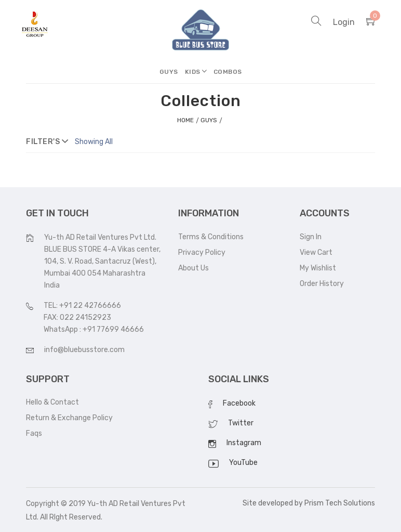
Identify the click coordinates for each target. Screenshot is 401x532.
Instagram (244, 443)
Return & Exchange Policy (69, 418)
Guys (169, 72)
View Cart (316, 252)
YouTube (243, 463)
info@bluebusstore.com (84, 350)
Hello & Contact (52, 402)
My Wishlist (318, 268)
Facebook (239, 403)
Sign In (311, 237)
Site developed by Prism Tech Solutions (309, 503)
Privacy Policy (202, 252)
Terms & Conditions (211, 237)
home (185, 120)
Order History (322, 284)
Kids (193, 72)
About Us (193, 268)
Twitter (241, 423)
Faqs (34, 433)
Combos (228, 72)
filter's (47, 142)
